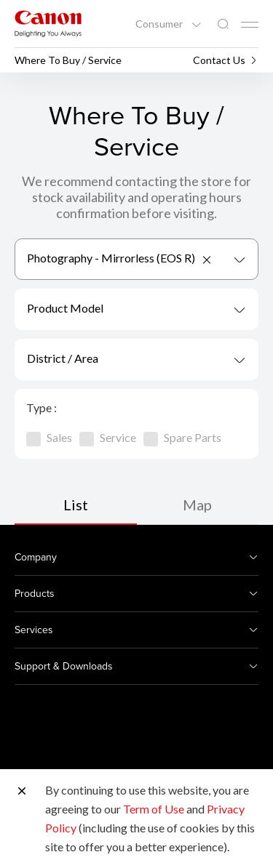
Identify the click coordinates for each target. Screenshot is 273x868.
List (76, 505)
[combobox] (136, 259)
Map (197, 505)
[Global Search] (223, 24)
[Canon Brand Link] (48, 24)
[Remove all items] (207, 260)
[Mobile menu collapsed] (250, 25)
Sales (49, 437)
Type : (41, 407)
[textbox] (136, 309)
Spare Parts (182, 437)
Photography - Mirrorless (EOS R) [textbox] (111, 258)
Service (108, 437)
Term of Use (154, 809)
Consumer (160, 24)
